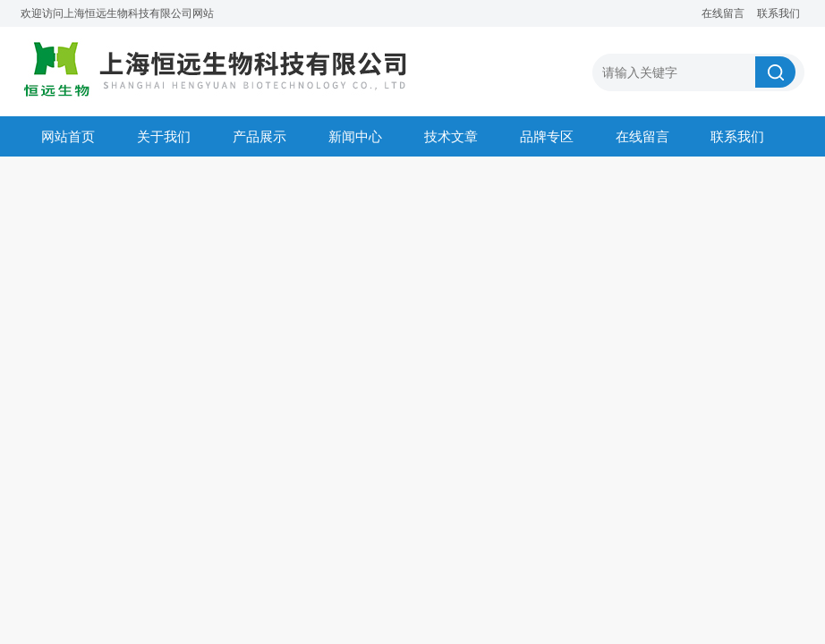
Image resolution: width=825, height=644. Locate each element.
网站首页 (68, 136)
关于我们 (164, 136)
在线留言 (723, 13)
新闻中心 (355, 136)
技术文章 (451, 136)
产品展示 (259, 136)
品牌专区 (547, 136)
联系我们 (778, 13)
